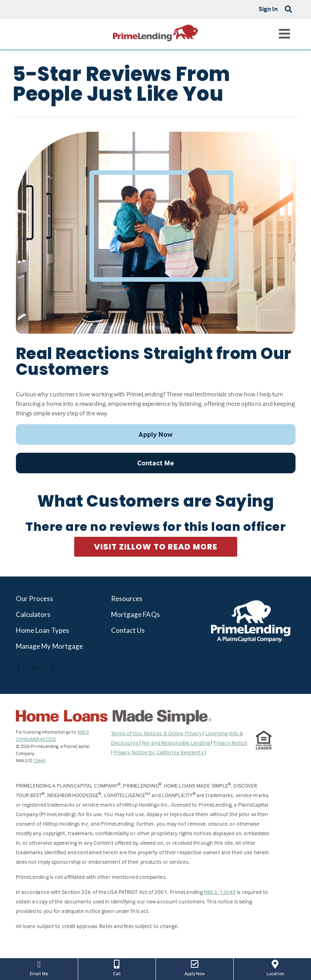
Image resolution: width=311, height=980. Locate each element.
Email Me (39, 967)
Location (275, 967)
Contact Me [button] (155, 463)
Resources (127, 599)
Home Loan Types (43, 630)
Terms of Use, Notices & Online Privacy (157, 733)
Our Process (35, 599)
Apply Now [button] (156, 434)
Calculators (33, 614)
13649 (39, 760)
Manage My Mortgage (50, 646)
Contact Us (128, 630)
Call (117, 967)
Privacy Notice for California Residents (159, 752)
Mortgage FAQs (135, 614)
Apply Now (195, 967)
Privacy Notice (230, 743)
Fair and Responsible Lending (177, 743)
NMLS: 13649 (220, 892)
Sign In (268, 9)
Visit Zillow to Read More (156, 547)
